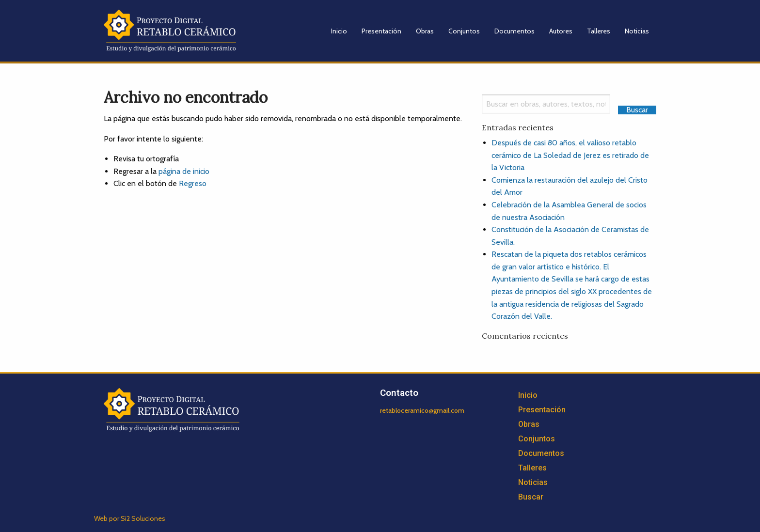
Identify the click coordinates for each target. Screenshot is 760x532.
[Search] (546, 104)
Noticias (637, 31)
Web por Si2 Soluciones (130, 518)
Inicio (339, 31)
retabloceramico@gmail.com (422, 410)
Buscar (531, 497)
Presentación (381, 31)
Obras (425, 31)
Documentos (515, 31)
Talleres (599, 31)
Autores (561, 31)
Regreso (193, 183)
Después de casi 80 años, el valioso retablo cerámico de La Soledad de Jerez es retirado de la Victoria (570, 155)
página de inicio (184, 171)
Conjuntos (464, 31)
